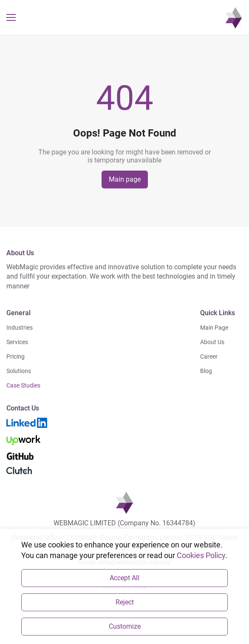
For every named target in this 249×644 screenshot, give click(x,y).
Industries (20, 328)
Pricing (16, 356)
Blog (206, 371)
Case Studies (23, 385)
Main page (125, 179)
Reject (125, 602)
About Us (212, 342)
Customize (125, 626)
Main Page (214, 328)
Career (209, 356)
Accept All (124, 578)
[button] (11, 17)
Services (17, 342)
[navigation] (234, 17)
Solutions (19, 371)
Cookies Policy (201, 555)
